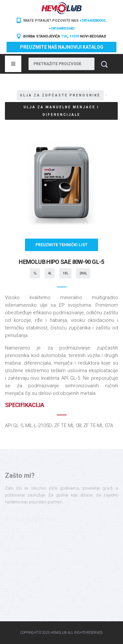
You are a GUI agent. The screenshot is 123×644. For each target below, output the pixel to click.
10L (65, 273)
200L (83, 273)
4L (50, 273)
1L (35, 273)
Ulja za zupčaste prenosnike (60, 95)
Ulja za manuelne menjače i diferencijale (61, 111)
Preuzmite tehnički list (61, 245)
